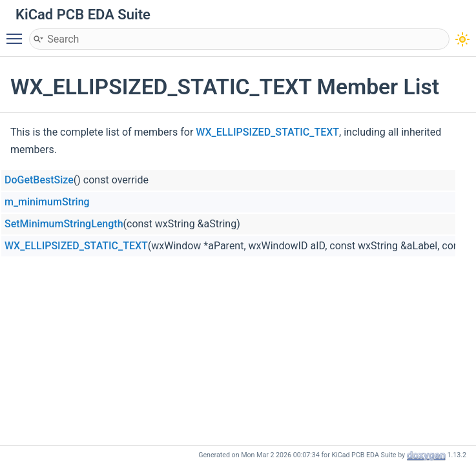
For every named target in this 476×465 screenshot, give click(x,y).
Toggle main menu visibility (17, 33)
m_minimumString (47, 202)
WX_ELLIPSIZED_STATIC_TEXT (267, 132)
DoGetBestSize (39, 180)
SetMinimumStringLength (64, 224)
